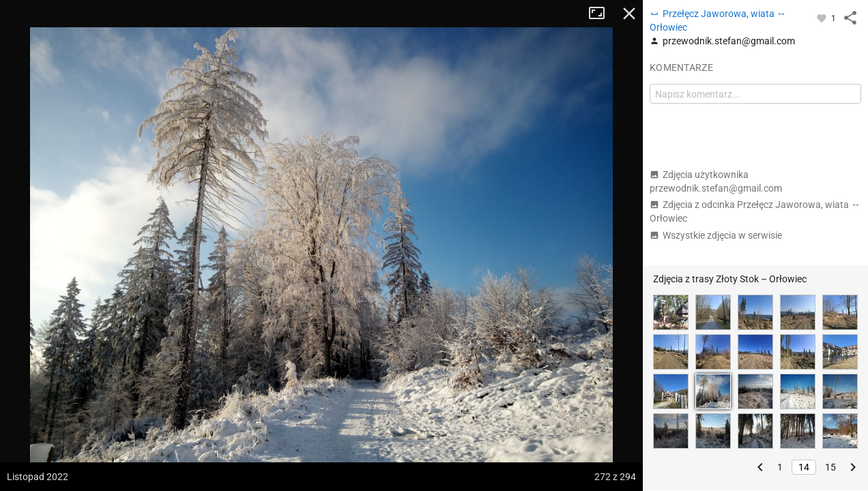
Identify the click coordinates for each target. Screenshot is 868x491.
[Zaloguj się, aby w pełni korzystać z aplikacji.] (823, 18)
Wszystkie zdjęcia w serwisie (716, 235)
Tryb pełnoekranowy (602, 14)
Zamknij (629, 14)
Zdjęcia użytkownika (716, 181)
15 (830, 467)
